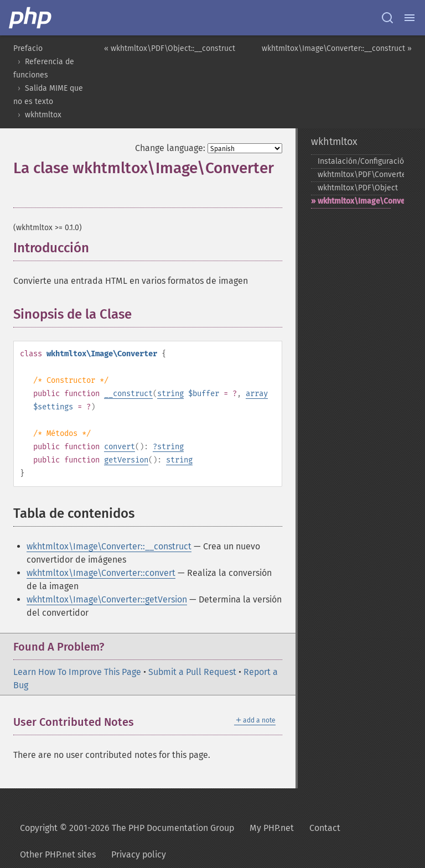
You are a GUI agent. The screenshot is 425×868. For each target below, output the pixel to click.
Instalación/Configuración (354, 161)
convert (120, 447)
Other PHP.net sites (58, 854)
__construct (128, 394)
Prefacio (28, 48)
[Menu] (410, 18)
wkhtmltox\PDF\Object (354, 188)
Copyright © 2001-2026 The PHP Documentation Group (127, 828)
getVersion (126, 460)
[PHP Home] (31, 18)
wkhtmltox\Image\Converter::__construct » (337, 48)
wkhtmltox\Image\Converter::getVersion (107, 599)
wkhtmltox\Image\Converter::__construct (109, 546)
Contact (325, 828)
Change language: (170, 148)
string (170, 394)
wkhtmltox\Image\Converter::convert (101, 573)
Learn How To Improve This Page (77, 672)
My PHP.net (272, 828)
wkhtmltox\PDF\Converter (354, 175)
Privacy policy (139, 854)
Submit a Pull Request (192, 672)
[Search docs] (387, 18)
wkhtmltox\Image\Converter (354, 201)
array (257, 394)
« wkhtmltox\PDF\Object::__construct (170, 48)
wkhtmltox (43, 115)
